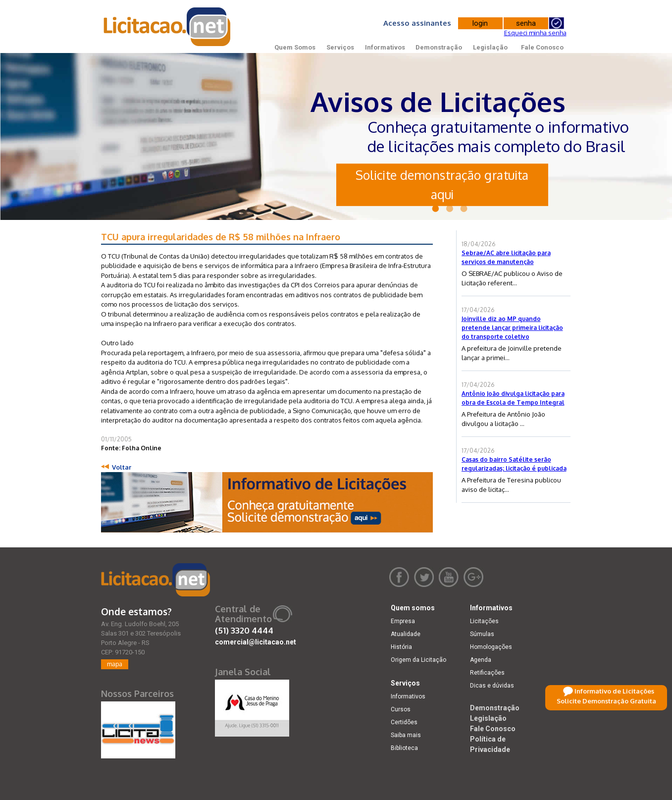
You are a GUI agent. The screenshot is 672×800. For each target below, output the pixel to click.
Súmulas (482, 634)
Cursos (401, 709)
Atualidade (406, 634)
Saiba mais (406, 735)
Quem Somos (295, 47)
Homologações (491, 647)
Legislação (490, 47)
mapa (115, 664)
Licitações (484, 621)
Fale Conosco (542, 47)
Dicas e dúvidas (492, 686)
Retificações (487, 673)
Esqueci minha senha (535, 33)
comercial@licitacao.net (256, 642)
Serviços (340, 47)
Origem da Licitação (418, 660)
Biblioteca (404, 748)
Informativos (385, 47)
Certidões (404, 722)
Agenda (481, 660)
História (401, 647)
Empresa (403, 621)
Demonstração (439, 47)
